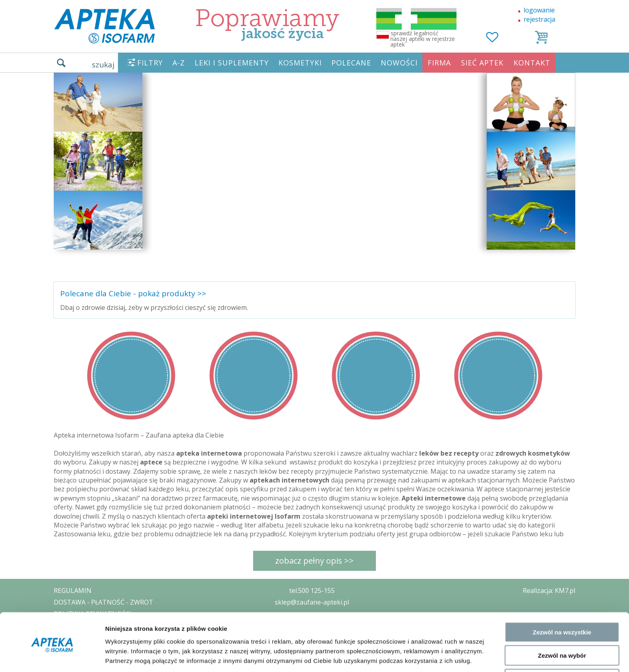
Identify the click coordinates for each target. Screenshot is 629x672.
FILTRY (150, 63)
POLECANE (351, 63)
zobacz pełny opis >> (314, 561)
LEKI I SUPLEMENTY (232, 63)
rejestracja (539, 19)
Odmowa (562, 649)
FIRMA (439, 63)
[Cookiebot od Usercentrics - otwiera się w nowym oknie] (52, 656)
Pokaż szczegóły (428, 656)
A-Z (179, 63)
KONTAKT (532, 63)
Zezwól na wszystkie (562, 602)
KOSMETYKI (300, 63)
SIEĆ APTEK (482, 63)
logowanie (539, 10)
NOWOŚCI (399, 63)
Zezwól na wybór (562, 625)
